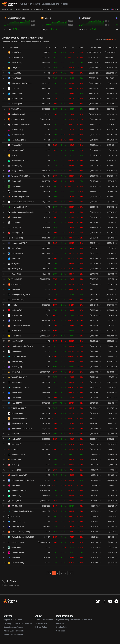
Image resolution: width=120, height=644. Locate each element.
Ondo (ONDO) (15, 382)
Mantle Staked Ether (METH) (20, 346)
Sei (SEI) (13, 449)
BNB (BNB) (14, 68)
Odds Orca (61, 631)
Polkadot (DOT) (15, 130)
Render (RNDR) (15, 233)
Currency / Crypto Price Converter (18, 623)
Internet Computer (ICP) (19, 197)
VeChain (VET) (15, 279)
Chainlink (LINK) (16, 135)
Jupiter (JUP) (15, 439)
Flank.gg (60, 623)
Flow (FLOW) (14, 496)
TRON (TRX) (14, 109)
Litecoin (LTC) (15, 166)
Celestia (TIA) (15, 367)
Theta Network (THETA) (19, 387)
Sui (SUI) (13, 305)
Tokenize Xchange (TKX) (19, 532)
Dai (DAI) (13, 155)
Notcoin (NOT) (15, 331)
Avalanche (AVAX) (16, 114)
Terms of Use (41, 623)
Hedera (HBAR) (15, 238)
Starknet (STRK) (16, 527)
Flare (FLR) (14, 485)
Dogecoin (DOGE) (16, 99)
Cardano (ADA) (15, 104)
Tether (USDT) (15, 63)
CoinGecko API (111, 39)
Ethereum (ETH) (16, 57)
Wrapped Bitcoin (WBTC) (19, 125)
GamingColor (62, 627)
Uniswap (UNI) (15, 145)
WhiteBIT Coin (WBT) (18, 377)
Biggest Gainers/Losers (13, 627)
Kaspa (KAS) (14, 181)
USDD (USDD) (15, 547)
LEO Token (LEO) (16, 150)
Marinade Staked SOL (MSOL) (21, 537)
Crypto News (9, 581)
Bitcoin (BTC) (15, 52)
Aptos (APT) (14, 222)
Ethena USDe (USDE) (17, 192)
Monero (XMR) (15, 217)
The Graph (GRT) (16, 320)
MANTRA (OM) (15, 506)
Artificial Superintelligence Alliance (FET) (25, 212)
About (64, 4)
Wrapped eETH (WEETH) (19, 176)
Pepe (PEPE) (14, 186)
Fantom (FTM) (15, 393)
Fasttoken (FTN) (16, 553)
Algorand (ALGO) (16, 413)
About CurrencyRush (44, 620)
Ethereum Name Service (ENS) (21, 480)
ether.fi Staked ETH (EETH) (20, 429)
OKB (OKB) (14, 264)
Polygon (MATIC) (16, 171)
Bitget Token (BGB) (17, 357)
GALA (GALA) (15, 501)
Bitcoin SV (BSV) (16, 563)
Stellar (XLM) (15, 228)
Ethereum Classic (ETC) (19, 207)
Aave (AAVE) (14, 398)
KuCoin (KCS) (15, 470)
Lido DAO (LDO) (16, 362)
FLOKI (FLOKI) (15, 372)
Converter (26, 4)
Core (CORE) (14, 460)
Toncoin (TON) (15, 94)
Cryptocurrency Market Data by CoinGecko (74, 620)
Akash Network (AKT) (18, 475)
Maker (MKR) (15, 274)
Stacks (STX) (15, 284)
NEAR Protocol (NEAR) (18, 161)
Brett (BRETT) (15, 403)
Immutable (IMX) (16, 300)
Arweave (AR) (15, 351)
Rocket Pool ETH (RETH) (19, 326)
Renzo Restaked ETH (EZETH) (21, 202)
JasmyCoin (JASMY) (17, 418)
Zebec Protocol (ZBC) (18, 491)
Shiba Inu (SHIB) (16, 119)
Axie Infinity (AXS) (17, 522)
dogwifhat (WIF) (16, 341)
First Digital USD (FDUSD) (19, 295)
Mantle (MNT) (15, 269)
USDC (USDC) (15, 78)
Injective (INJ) (15, 289)
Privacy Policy (41, 627)
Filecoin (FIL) (15, 259)
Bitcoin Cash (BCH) (17, 140)
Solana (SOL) (15, 73)
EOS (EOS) (14, 434)
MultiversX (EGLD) (17, 455)
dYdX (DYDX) (15, 516)
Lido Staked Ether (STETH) (20, 83)
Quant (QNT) (14, 444)
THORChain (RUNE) (17, 408)
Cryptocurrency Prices (13, 620)
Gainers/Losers (50, 4)
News (37, 4)
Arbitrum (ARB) (15, 253)
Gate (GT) (13, 465)
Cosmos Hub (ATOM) (17, 243)
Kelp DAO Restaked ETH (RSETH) (22, 511)
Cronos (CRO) (15, 248)
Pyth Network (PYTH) (18, 424)
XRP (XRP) (14, 88)
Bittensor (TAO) (16, 315)
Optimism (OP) (15, 310)
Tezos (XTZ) (14, 558)
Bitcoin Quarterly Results (14, 631)
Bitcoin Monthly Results (13, 635)
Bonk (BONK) (15, 336)
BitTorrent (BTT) (16, 542)
